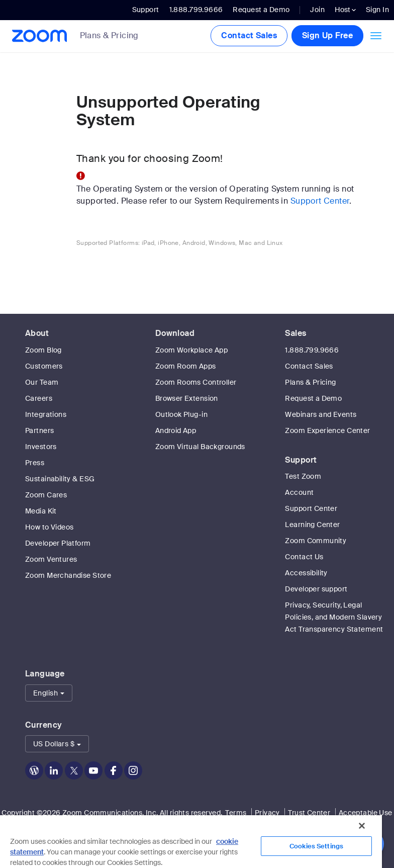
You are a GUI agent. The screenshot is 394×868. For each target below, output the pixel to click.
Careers (39, 398)
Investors (41, 447)
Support (146, 10)
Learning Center (312, 525)
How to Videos (49, 527)
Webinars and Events (321, 414)
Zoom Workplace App (192, 350)
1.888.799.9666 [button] (196, 10)
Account (299, 492)
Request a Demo (261, 10)
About (37, 333)
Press (35, 463)
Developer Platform (58, 543)
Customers (44, 366)
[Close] (362, 826)
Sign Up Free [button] (327, 35)
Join (317, 10)
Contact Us (304, 557)
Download (175, 333)
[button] (49, 693)
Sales (295, 333)
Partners (39, 430)
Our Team (42, 382)
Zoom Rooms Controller (196, 382)
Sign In (377, 10)
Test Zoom (303, 476)
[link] (117, 36)
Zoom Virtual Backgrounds (200, 447)
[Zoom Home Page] (36, 36)
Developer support (316, 589)
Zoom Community (316, 541)
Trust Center (309, 813)
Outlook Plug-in (181, 414)
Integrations (46, 414)
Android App (176, 430)
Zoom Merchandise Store (68, 575)
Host (345, 10)
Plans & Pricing (109, 36)
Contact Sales (249, 35)
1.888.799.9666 (312, 350)
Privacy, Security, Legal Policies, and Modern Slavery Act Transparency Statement (334, 617)
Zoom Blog (43, 350)
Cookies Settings (316, 846)
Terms (236, 813)
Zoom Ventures (51, 559)
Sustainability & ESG (60, 479)
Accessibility (306, 573)
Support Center (320, 201)
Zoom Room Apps (186, 366)
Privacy (267, 813)
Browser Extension (187, 398)
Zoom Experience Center (327, 430)
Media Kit (41, 511)
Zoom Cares (46, 495)
